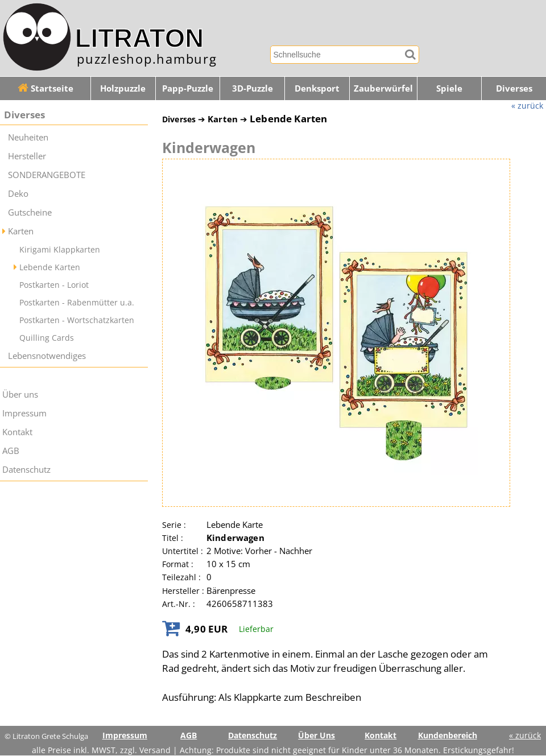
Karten (21, 231)
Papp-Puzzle (188, 88)
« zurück (527, 106)
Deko (18, 194)
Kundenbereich (448, 735)
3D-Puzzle (253, 88)
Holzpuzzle (123, 88)
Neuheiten (28, 137)
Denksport (317, 88)
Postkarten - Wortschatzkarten (77, 320)
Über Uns (317, 735)
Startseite (45, 88)
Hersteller (27, 156)
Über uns (20, 394)
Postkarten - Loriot (54, 285)
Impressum (24, 413)
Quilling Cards (47, 338)
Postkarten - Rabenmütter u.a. (77, 302)
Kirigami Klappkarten (60, 249)
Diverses (24, 115)
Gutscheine (30, 212)
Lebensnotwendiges (47, 356)
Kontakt (17, 432)
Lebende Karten (50, 267)
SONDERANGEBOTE (47, 175)
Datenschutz (26, 470)
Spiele (449, 88)
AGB (11, 451)
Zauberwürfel (383, 88)
